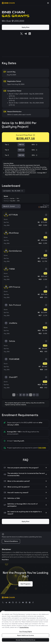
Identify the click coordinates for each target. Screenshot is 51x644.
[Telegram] (26, 34)
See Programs (25, 584)
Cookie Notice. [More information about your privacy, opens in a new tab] (24, 627)
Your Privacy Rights (26, 631)
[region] (25, 628)
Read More (5, 560)
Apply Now (26, 27)
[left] (14, 395)
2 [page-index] (21, 395)
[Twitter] (21, 34)
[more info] (34, 135)
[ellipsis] (31, 395)
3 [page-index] (24, 395)
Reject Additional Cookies (26, 635)
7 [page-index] (34, 395)
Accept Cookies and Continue (25, 640)
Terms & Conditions (11, 541)
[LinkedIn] (30, 34)
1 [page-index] (17, 395)
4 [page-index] (27, 395)
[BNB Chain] (8, 3)
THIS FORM (42, 448)
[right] (37, 395)
